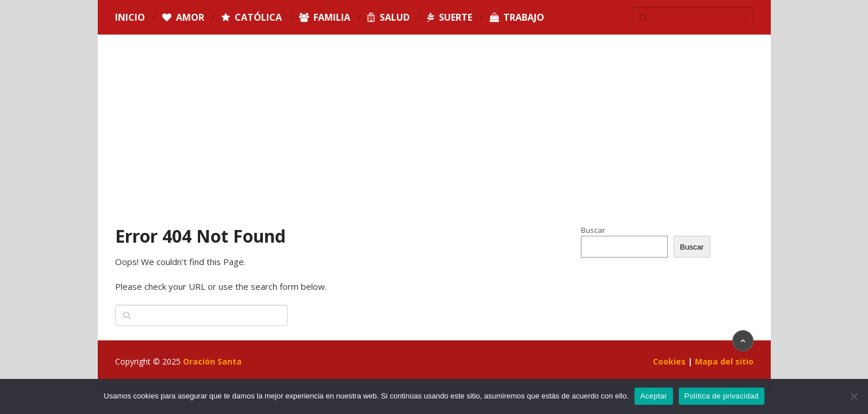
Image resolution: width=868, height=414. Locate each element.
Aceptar (654, 396)
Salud (389, 17)
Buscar (593, 230)
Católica (252, 17)
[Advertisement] (434, 138)
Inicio (130, 17)
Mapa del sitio (724, 361)
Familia (325, 17)
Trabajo (517, 17)
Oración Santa (212, 361)
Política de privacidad (722, 396)
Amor (183, 17)
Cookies (669, 361)
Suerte (450, 17)
